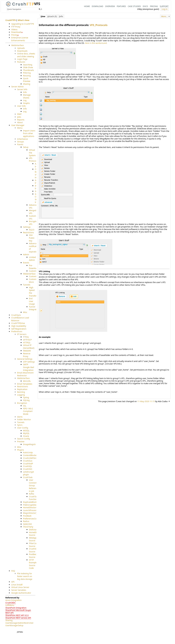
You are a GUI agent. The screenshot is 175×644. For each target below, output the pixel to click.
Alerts (20, 417)
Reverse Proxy (27, 355)
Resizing (27, 76)
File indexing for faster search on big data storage (25, 576)
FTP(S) (26, 337)
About (20, 122)
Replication (22, 389)
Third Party (28, 527)
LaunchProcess (30, 510)
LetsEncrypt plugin (29, 473)
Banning (21, 392)
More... (164, 16)
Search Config (24, 439)
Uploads (21, 48)
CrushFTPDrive (18, 323)
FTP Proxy (16, 27)
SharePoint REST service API (18, 618)
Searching (28, 65)
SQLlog (26, 400)
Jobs (19, 117)
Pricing (154, 6)
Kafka (32, 494)
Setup (26, 147)
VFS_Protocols (99, 25)
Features (121, 6)
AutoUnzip (28, 453)
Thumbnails (29, 70)
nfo (61, 16)
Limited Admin (32, 259)
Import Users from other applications (29, 133)
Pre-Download (34, 267)
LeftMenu (10, 605)
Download (98, 6)
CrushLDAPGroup (31, 458)
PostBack (27, 516)
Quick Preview (27, 80)
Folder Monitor (24, 420)
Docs (145, 6)
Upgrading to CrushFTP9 (23, 24)
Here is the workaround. (96, 43)
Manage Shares (27, 96)
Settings (27, 227)
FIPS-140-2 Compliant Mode (28, 411)
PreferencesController (33, 519)
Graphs (26, 103)
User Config (23, 428)
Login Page (22, 59)
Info (25, 92)
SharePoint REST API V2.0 (17, 615)
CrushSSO (28, 469)
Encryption (22, 403)
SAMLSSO (28, 524)
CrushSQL (28, 466)
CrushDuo (28, 461)
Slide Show (28, 67)
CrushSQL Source (34, 550)
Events (26, 263)
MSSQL (26, 431)
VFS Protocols (33, 160)
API (13, 582)
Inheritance (23, 139)
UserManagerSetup (14, 626)
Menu (20, 128)
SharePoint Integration (16, 608)
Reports (21, 120)
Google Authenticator (21, 593)
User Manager (18, 125)
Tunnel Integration (34, 308)
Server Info (22, 89)
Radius (26, 521)
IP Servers (22, 334)
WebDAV (27, 351)
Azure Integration (14, 600)
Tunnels (27, 285)
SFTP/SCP (27, 340)
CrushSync (16, 315)
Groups (21, 142)
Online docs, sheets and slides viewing (26, 55)
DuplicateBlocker (31, 502)
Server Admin (18, 87)
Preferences (17, 332)
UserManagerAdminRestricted (19, 623)
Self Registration (19, 329)
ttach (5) (52, 16)
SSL (25, 406)
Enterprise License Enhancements (20, 39)
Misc (25, 312)
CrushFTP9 (11, 20)
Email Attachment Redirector (25, 374)
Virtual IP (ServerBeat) (29, 347)
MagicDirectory (30, 513)
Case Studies (134, 6)
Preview (21, 441)
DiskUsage (34, 530)
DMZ (19, 114)
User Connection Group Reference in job (34, 486)
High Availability (19, 326)
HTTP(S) (27, 342)
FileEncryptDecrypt (32, 505)
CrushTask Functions (34, 498)
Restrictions (29, 232)
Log (25, 100)
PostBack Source (33, 556)
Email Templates (25, 384)
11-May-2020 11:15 (146, 401)
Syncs (20, 425)
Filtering (27, 73)
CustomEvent (35, 271)
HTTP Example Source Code (33, 564)
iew (43, 16)
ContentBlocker (30, 455)
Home (87, 6)
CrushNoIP (28, 464)
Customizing (35, 277)
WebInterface (18, 45)
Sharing (27, 84)
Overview (110, 6)
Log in (164, 9)
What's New (23, 20)
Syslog (26, 398)
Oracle (26, 436)
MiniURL (27, 381)
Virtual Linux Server (20, 587)
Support (164, 6)
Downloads (16, 32)
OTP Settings (29, 362)
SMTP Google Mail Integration (29, 367)
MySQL (26, 433)
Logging (21, 395)
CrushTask (28, 477)
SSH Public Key (32, 238)
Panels (20, 144)
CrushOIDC (11, 603)
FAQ (13, 571)
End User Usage (32, 301)
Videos (14, 29)
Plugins (21, 450)
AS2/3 (32, 230)
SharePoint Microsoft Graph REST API (18, 612)
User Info (22, 106)
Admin (26, 254)
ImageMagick (29, 444)
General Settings (25, 359)
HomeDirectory (30, 508)
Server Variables (19, 590)
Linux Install (17, 585)
